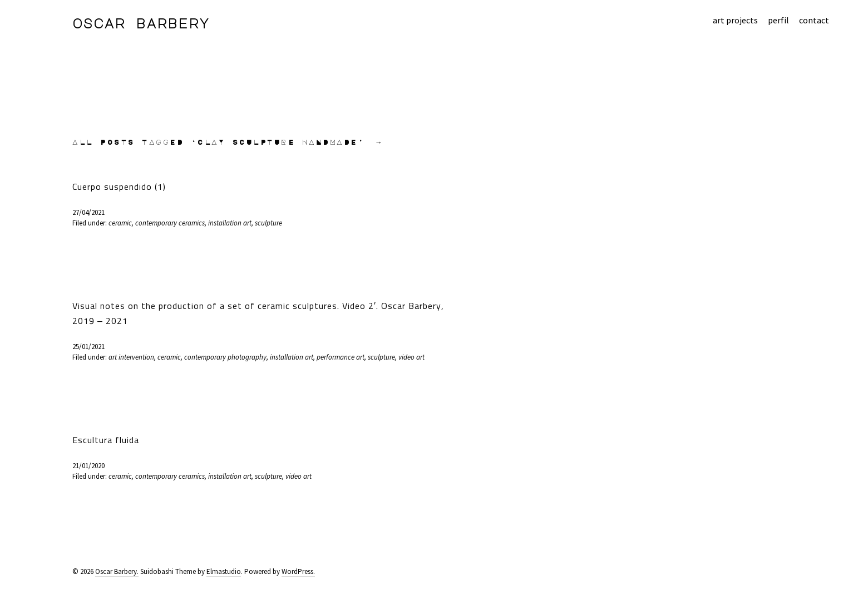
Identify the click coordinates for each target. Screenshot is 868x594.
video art (411, 357)
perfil (778, 20)
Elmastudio (224, 571)
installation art (230, 223)
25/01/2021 (88, 347)
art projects (735, 20)
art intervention (131, 357)
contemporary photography (225, 357)
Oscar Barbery (141, 23)
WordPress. (298, 571)
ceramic (120, 223)
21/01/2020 (88, 466)
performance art (341, 357)
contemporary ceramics (170, 223)
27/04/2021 (88, 212)
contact (814, 20)
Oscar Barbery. (117, 571)
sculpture (268, 223)
